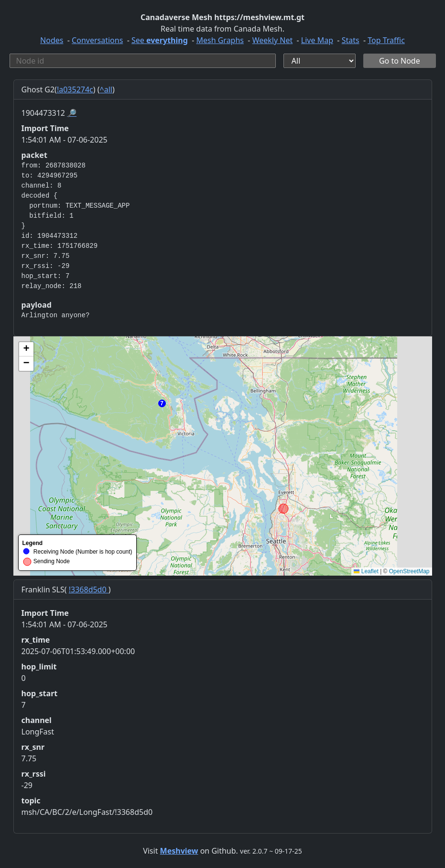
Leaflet (366, 571)
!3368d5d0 (89, 590)
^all (106, 89)
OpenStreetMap (409, 571)
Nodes (52, 40)
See (160, 40)
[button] (162, 403)
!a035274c (75, 89)
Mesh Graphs (220, 40)
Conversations (97, 40)
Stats (351, 40)
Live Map (317, 40)
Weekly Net (273, 40)
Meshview (179, 851)
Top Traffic (386, 40)
